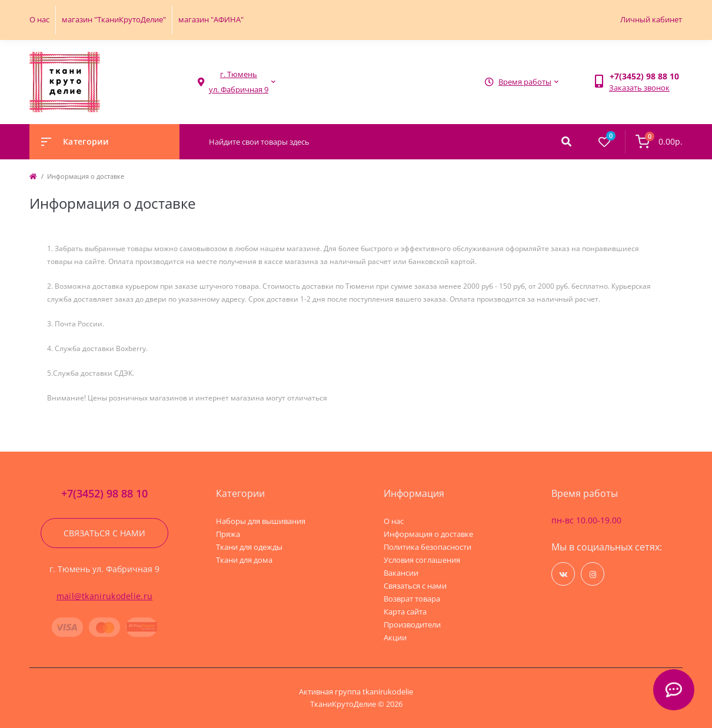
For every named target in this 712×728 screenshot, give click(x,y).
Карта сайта (405, 612)
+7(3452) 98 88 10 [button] (104, 494)
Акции (395, 637)
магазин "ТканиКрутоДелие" (114, 19)
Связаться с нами (104, 533)
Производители (412, 625)
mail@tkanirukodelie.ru (105, 596)
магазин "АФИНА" (211, 19)
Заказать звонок (639, 88)
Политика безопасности (427, 547)
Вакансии (401, 573)
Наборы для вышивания (261, 521)
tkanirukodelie (388, 692)
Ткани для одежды (249, 547)
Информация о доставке (428, 534)
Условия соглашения (422, 560)
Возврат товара (412, 599)
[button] (239, 82)
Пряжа (228, 534)
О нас (39, 19)
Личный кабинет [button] (651, 19)
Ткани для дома (244, 560)
